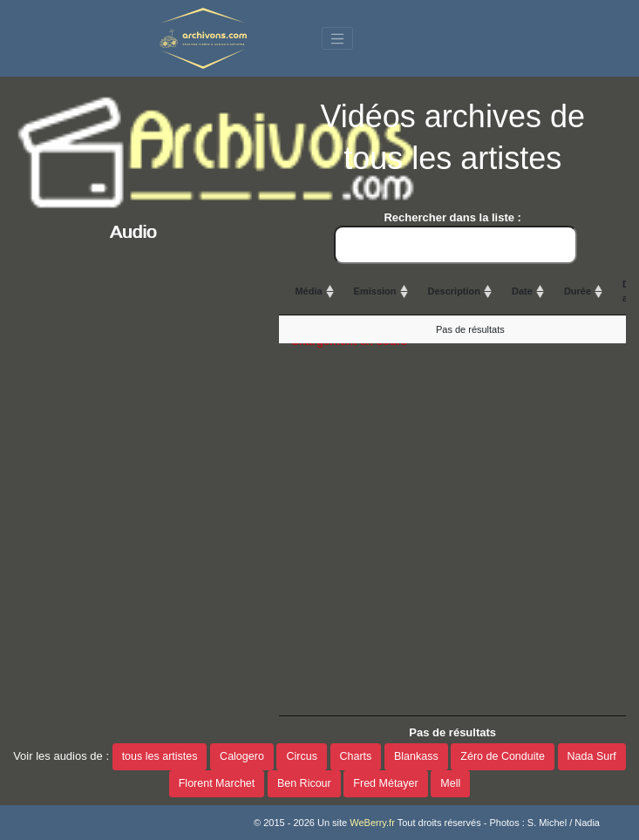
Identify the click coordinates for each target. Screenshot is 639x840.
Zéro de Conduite (503, 756)
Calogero (242, 756)
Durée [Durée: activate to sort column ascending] (578, 291)
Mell (450, 783)
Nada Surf (592, 756)
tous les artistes (160, 756)
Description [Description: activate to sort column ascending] (455, 291)
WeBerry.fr (372, 823)
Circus (301, 756)
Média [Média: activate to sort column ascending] (308, 291)
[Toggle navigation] (337, 38)
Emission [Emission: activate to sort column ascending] (375, 291)
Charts (356, 756)
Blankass (416, 756)
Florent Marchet (217, 783)
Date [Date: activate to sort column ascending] (522, 291)
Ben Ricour (304, 783)
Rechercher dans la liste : (455, 237)
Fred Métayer (385, 783)
